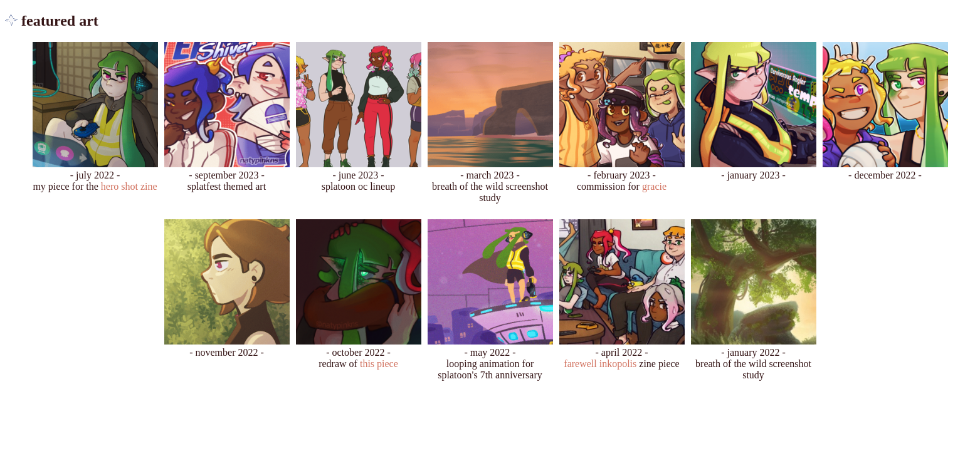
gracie (654, 186)
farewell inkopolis (600, 364)
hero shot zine (129, 186)
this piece (379, 364)
